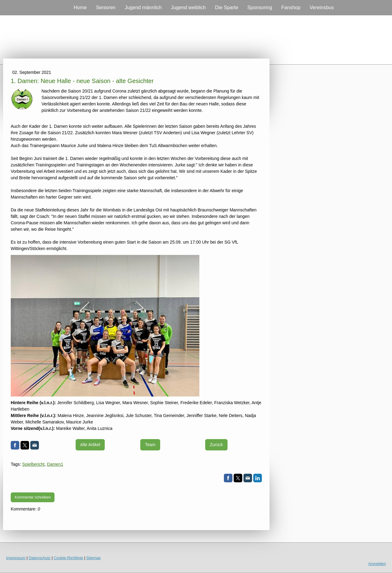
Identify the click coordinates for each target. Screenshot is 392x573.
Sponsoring (260, 8)
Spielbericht (33, 464)
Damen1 (55, 464)
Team (150, 445)
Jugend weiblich (188, 8)
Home (80, 8)
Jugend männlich (143, 8)
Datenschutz (40, 558)
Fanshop (291, 8)
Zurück (216, 445)
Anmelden (377, 564)
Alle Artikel (90, 445)
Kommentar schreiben (33, 497)
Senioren (106, 8)
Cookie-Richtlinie (68, 558)
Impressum (16, 558)
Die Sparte (227, 8)
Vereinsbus (322, 8)
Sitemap (94, 558)
